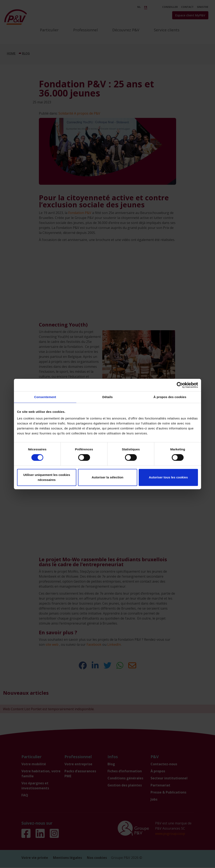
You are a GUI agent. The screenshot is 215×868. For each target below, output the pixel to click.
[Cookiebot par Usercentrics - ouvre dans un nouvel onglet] (180, 385)
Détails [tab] (107, 397)
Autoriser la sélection (108, 477)
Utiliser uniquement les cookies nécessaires (47, 477)
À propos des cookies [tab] (170, 397)
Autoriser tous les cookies (168, 477)
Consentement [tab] (45, 397)
